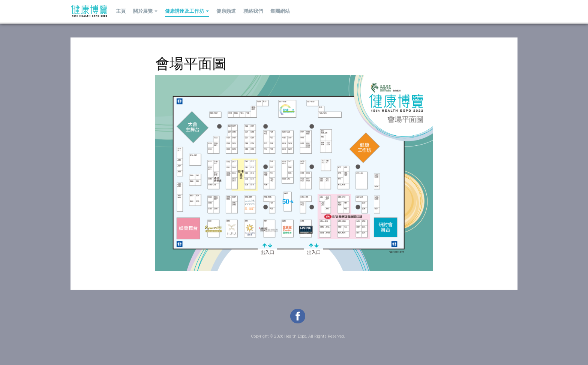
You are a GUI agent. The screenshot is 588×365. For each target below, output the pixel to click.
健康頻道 (226, 11)
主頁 (121, 11)
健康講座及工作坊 (187, 11)
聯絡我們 (253, 11)
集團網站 (280, 11)
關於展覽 (145, 11)
